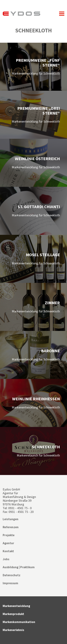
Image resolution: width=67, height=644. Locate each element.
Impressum (10, 583)
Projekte (9, 535)
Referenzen (11, 527)
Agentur (8, 543)
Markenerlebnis (13, 630)
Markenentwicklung (16, 606)
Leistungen (11, 519)
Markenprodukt (13, 614)
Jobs (6, 559)
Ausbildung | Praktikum (19, 567)
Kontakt (8, 551)
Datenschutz (12, 575)
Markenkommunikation (19, 622)
